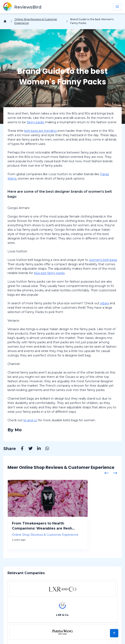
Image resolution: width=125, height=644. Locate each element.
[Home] (6, 21)
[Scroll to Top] (114, 633)
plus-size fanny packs (49, 273)
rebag (104, 303)
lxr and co (30, 420)
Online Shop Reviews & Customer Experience (36, 21)
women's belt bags (103, 260)
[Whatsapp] (45, 449)
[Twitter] (28, 449)
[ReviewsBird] (22, 7)
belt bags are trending (40, 131)
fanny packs (35, 122)
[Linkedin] (37, 449)
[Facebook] (20, 449)
